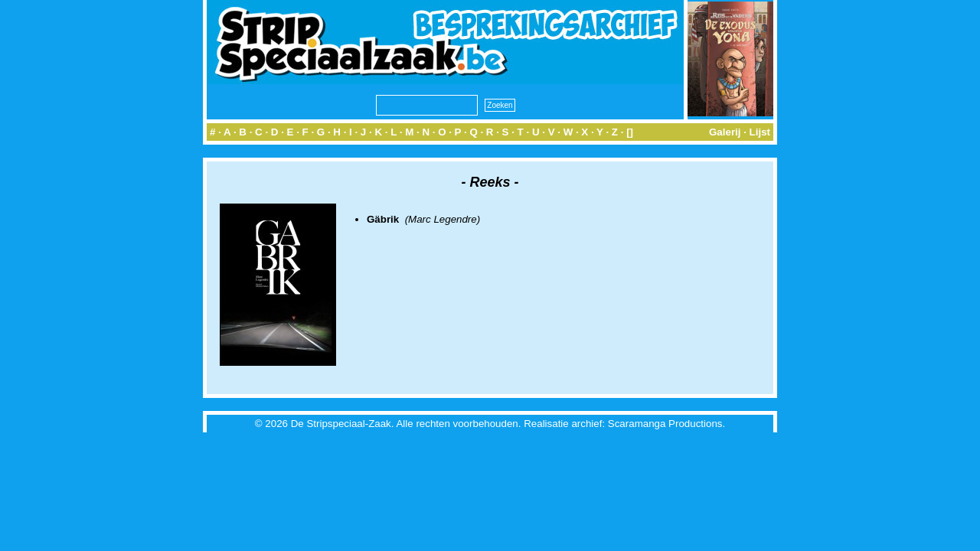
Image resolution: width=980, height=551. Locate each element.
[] (630, 132)
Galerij (725, 132)
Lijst (760, 132)
